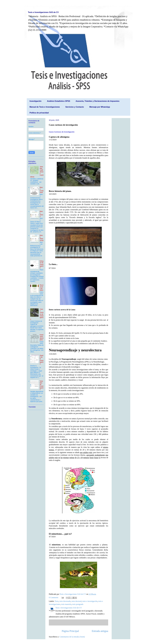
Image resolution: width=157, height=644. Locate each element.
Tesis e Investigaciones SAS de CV (43, 12)
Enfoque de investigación (42, 264)
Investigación (35, 101)
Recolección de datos (42, 288)
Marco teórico (41, 214)
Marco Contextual (42, 190)
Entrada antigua (100, 631)
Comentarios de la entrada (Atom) (72, 637)
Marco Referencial (42, 238)
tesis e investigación (90, 601)
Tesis (57, 601)
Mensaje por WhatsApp (100, 107)
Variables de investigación (42, 385)
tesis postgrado (78, 604)
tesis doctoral (77, 601)
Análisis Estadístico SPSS (58, 101)
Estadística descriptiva (42, 337)
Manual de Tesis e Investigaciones (45, 107)
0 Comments (54, 597)
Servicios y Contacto (75, 107)
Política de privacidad (39, 113)
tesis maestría (66, 604)
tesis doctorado (65, 601)
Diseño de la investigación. (42, 360)
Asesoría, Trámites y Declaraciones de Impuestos (98, 101)
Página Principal (70, 631)
